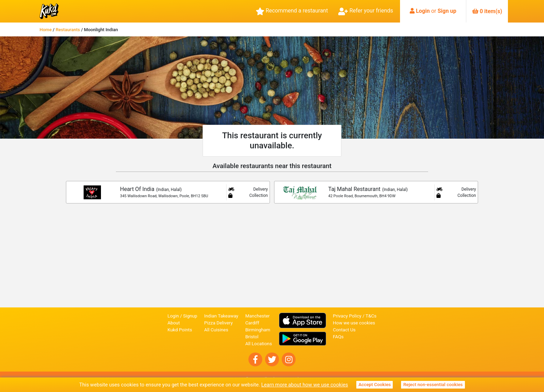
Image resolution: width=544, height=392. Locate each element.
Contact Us (344, 330)
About (174, 323)
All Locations (259, 344)
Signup (190, 316)
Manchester (257, 316)
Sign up (447, 11)
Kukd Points (180, 330)
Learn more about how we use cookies (305, 385)
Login (423, 11)
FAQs (338, 337)
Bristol (252, 337)
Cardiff (252, 323)
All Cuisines (216, 330)
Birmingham (258, 330)
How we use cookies (354, 323)
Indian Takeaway (221, 316)
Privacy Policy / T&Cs (355, 316)
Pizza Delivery (219, 323)
